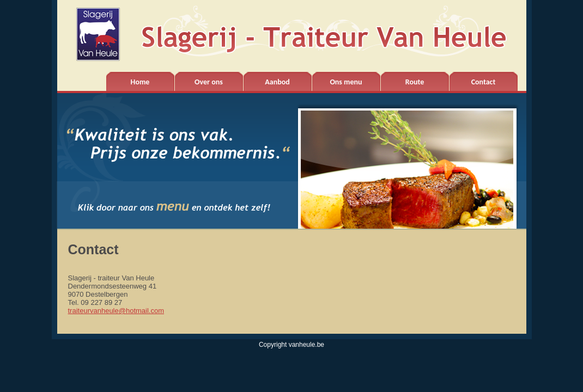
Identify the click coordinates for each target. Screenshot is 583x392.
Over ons (209, 82)
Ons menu (346, 82)
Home (140, 82)
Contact (484, 82)
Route (415, 82)
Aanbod (277, 82)
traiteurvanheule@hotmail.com (116, 311)
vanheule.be (306, 345)
